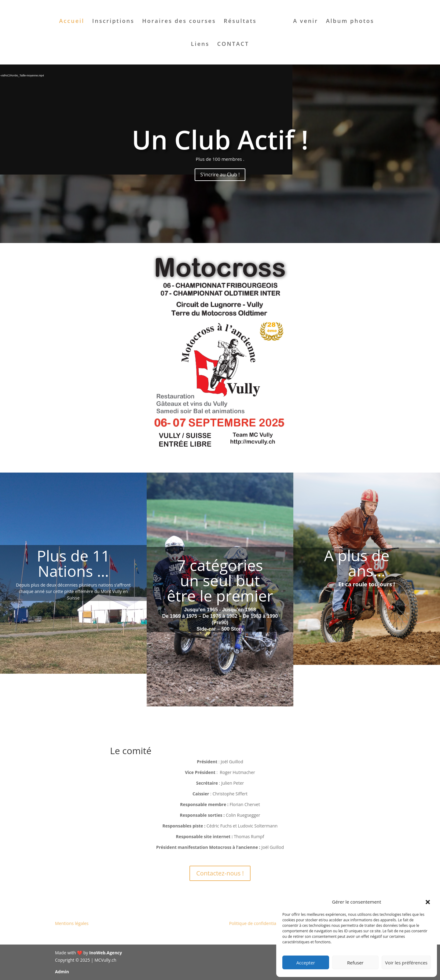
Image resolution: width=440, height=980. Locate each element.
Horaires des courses (179, 22)
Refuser (355, 963)
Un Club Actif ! (220, 139)
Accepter (306, 963)
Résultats (240, 22)
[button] (428, 902)
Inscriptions (113, 22)
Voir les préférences (406, 963)
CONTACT (233, 44)
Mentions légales (72, 923)
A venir (306, 22)
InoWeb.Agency (106, 953)
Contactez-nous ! (220, 873)
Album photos (350, 22)
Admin (62, 972)
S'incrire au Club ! (220, 175)
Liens (200, 44)
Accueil (72, 22)
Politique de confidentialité (256, 923)
